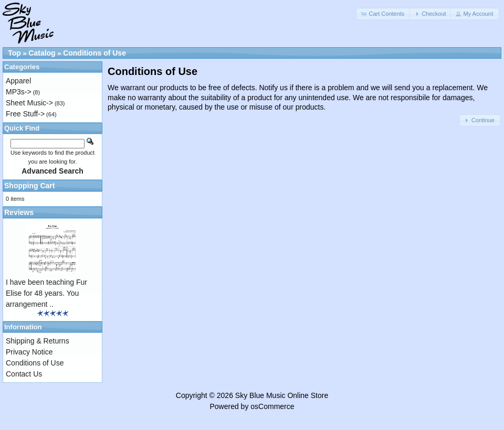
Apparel (18, 81)
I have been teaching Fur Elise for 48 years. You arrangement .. (46, 293)
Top (14, 53)
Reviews (19, 212)
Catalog (42, 53)
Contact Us (24, 374)
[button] (383, 14)
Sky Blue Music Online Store (282, 395)
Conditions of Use (94, 53)
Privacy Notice (29, 352)
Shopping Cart (29, 186)
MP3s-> (19, 92)
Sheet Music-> (29, 103)
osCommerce (272, 406)
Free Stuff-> (25, 114)
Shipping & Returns (38, 341)
